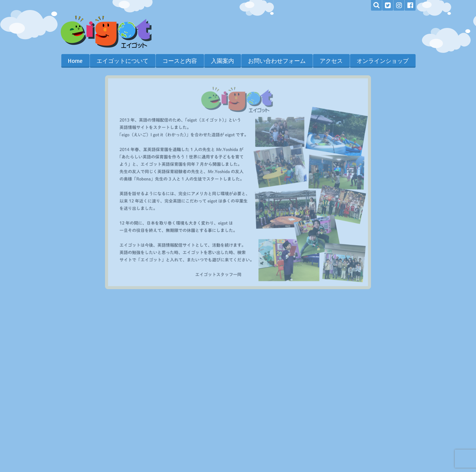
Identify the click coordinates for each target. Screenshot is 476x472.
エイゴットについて (122, 61)
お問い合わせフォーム (277, 61)
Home (75, 61)
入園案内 (223, 61)
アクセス (331, 61)
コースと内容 (180, 61)
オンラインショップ (383, 61)
